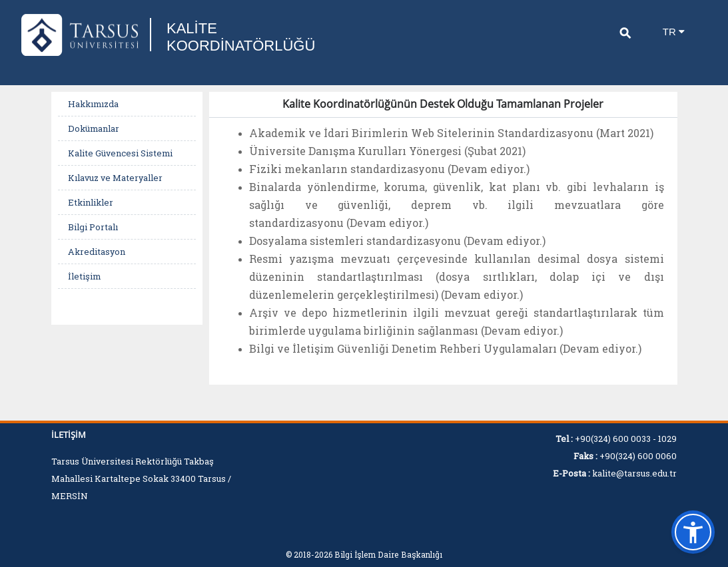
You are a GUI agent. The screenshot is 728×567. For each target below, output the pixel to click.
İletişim (84, 276)
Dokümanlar (94, 128)
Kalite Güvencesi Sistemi (120, 153)
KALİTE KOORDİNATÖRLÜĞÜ (241, 37)
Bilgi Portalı (93, 227)
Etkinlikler (91, 202)
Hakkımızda (93, 104)
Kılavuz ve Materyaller (115, 178)
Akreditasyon (97, 252)
